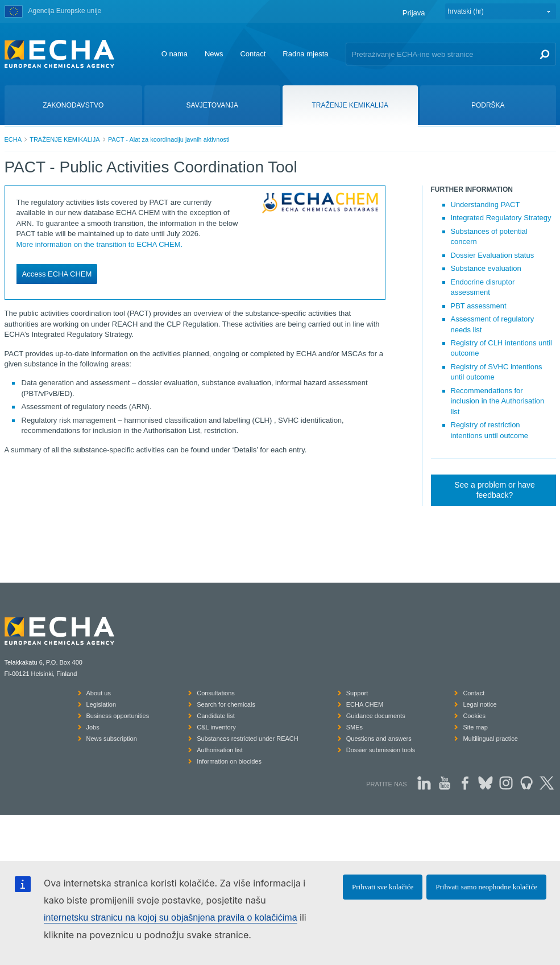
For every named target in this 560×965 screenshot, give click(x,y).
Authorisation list (220, 750)
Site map (475, 727)
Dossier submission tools (381, 750)
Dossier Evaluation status (493, 255)
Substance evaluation (486, 268)
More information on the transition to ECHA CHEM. (100, 244)
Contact (253, 54)
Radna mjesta (305, 54)
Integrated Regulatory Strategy (501, 218)
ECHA (13, 139)
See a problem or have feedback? (495, 490)
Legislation (101, 704)
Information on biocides (229, 761)
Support (357, 693)
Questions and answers (379, 739)
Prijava (414, 13)
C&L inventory (216, 727)
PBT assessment (479, 306)
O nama (175, 54)
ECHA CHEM (365, 704)
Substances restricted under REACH (248, 739)
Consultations (216, 693)
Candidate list (216, 716)
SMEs (354, 727)
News (214, 54)
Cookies (474, 716)
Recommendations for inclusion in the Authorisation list (498, 401)
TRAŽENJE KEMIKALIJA (65, 139)
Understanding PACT (486, 205)
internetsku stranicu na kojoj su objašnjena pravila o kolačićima (171, 917)
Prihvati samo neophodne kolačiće (486, 887)
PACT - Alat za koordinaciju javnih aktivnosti (169, 139)
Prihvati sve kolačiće (383, 887)
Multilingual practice (490, 739)
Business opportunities (118, 716)
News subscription (112, 739)
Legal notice (480, 704)
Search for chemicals (226, 704)
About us (99, 693)
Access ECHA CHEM (57, 274)
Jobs (93, 727)
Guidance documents (376, 716)
